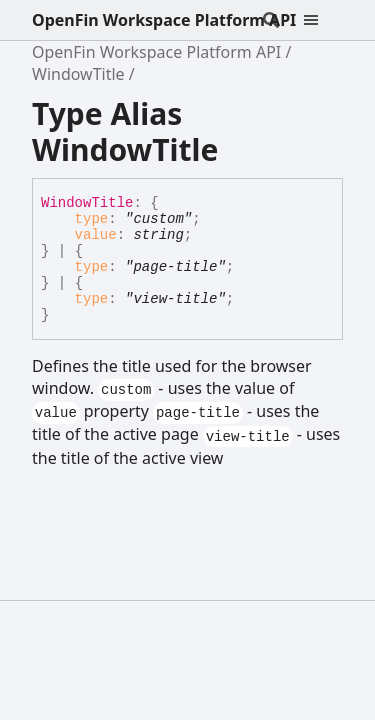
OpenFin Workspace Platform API (164, 20)
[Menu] (323, 20)
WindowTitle (78, 74)
